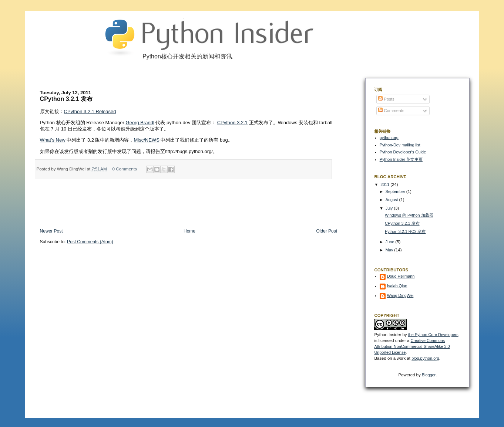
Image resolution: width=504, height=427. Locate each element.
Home (189, 231)
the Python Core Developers (433, 335)
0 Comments (125, 169)
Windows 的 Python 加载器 (409, 215)
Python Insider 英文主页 (401, 159)
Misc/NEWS (146, 140)
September (396, 192)
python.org (389, 138)
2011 (385, 184)
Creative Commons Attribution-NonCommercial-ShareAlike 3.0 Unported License (412, 346)
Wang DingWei (400, 295)
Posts (386, 99)
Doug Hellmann (401, 276)
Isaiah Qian (397, 286)
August (392, 200)
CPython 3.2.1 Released (90, 111)
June (391, 242)
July (390, 208)
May (390, 250)
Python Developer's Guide (403, 152)
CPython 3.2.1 (232, 123)
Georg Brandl (140, 123)
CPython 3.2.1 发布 (402, 223)
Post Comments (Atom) (90, 242)
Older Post (327, 231)
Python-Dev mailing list (400, 145)
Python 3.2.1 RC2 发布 (405, 231)
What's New (53, 140)
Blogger (429, 375)
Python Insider (388, 335)
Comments (391, 111)
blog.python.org (425, 358)
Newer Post (51, 231)
